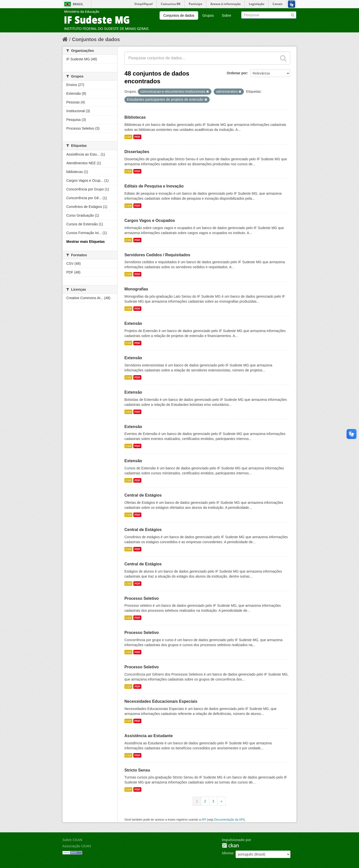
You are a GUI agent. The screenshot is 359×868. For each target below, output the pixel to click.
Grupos (208, 15)
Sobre (226, 15)
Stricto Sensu (137, 770)
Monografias (136, 289)
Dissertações (137, 152)
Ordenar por (237, 73)
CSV (128, 137)
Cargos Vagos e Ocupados (150, 220)
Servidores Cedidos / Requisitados (157, 255)
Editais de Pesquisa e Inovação (154, 186)
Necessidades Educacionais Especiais (161, 701)
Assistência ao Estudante (149, 736)
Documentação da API (229, 820)
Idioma (227, 853)
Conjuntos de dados (179, 15)
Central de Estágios (143, 495)
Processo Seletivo (142, 598)
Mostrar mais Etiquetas (86, 242)
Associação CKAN (77, 846)
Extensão (133, 323)
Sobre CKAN (72, 840)
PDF (137, 137)
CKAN (230, 845)
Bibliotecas (135, 117)
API (204, 820)
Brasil (78, 4)
